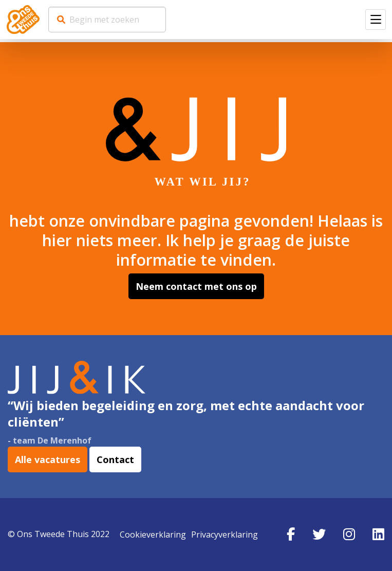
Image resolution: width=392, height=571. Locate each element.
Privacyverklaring (225, 535)
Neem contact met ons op (196, 286)
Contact (115, 459)
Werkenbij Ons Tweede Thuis (23, 20)
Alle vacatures (48, 459)
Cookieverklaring (153, 535)
